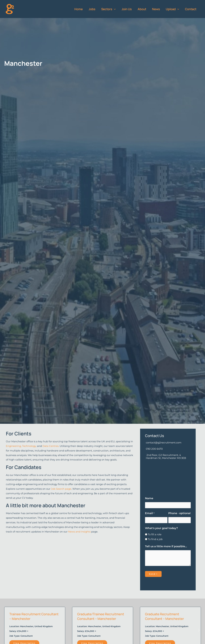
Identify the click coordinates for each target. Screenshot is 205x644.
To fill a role (155, 534)
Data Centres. (51, 446)
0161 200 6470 (154, 449)
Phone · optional (179, 513)
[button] (114, 9)
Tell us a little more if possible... (166, 546)
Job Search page (61, 489)
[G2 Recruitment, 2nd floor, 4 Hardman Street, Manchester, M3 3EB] (168, 477)
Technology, (30, 446)
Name (149, 498)
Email (150, 513)
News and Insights (79, 532)
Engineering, (14, 446)
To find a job (155, 539)
